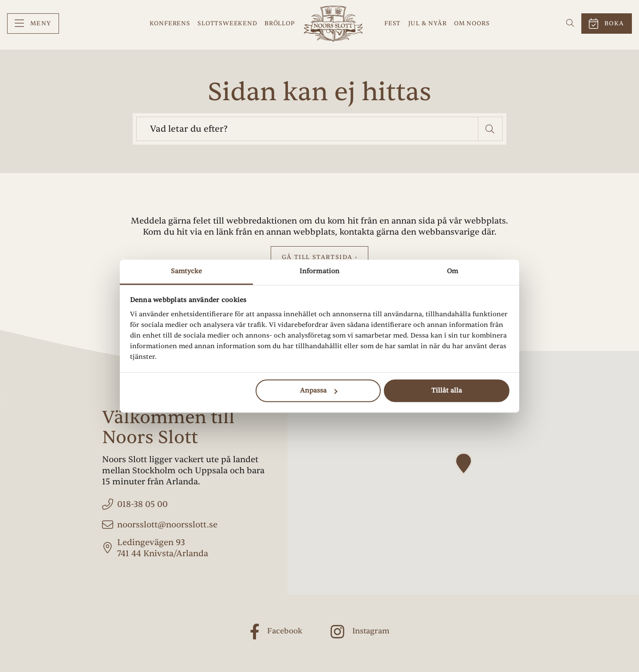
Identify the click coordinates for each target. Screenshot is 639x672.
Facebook (285, 631)
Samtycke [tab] (187, 271)
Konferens (170, 23)
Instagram (371, 631)
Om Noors (472, 23)
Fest (392, 23)
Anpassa (319, 391)
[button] (491, 129)
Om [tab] (452, 271)
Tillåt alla (447, 391)
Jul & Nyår (428, 23)
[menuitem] (33, 24)
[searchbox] (307, 129)
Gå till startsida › (319, 257)
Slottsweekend (227, 23)
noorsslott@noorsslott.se (167, 525)
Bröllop (280, 23)
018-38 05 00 (142, 504)
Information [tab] (319, 271)
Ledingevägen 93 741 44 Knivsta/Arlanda (163, 548)
